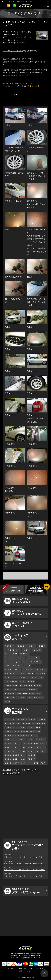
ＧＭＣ (23, 755)
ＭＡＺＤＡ (26, 650)
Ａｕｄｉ (26, 662)
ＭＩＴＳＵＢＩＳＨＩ (13, 650)
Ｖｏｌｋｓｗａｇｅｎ (13, 662)
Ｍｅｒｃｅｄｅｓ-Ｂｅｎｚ (15, 658)
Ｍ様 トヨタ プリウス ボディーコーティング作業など (25, 876)
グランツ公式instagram (22, 891)
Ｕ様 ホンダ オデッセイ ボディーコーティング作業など (25, 864)
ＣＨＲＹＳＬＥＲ (35, 686)
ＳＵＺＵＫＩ (24, 654)
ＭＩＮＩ (36, 658)
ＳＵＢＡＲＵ (37, 650)
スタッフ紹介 (18, 625)
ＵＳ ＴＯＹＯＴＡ (30, 690)
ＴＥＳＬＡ (17, 690)
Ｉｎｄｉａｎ (32, 697)
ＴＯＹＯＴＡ (10, 646)
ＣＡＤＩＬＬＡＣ (11, 686)
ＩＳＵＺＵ (9, 731)
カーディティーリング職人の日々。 (24, 845)
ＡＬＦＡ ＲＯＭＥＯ (13, 670)
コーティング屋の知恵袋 (23, 613)
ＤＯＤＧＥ (23, 686)
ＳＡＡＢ (23, 682)
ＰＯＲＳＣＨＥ (36, 662)
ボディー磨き (23, 694)
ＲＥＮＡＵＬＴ (23, 678)
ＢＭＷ (29, 658)
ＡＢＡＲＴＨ (26, 666)
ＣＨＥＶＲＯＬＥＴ (12, 755)
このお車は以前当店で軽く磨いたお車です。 (19, 59)
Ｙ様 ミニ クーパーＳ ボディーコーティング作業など (25, 857)
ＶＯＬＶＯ (14, 682)
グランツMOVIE (18, 601)
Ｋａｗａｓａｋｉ (35, 694)
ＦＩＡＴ (16, 666)
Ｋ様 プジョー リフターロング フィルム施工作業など (25, 870)
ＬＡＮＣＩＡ (27, 670)
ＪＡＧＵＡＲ (40, 674)
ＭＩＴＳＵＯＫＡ (34, 727)
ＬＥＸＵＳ (20, 646)
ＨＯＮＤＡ (41, 646)
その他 (7, 701)
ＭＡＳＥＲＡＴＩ (40, 670)
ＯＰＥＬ (8, 666)
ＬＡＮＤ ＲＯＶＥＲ (26, 674)
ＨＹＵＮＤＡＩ (10, 694)
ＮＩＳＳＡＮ (31, 646)
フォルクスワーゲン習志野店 (13, 51)
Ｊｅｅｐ (8, 690)
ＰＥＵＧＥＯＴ (10, 678)
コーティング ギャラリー (16, 637)
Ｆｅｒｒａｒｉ (10, 674)
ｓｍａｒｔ (22, 739)
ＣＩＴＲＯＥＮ (38, 678)
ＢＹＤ (36, 763)
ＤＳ (6, 682)
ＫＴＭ (41, 697)
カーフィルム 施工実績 (16, 711)
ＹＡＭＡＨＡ (10, 697)
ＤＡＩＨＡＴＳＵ (11, 654)
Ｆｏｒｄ (31, 682)
